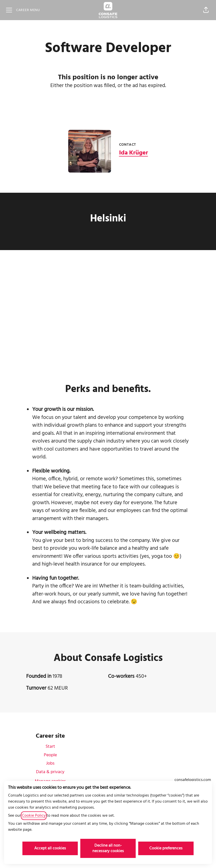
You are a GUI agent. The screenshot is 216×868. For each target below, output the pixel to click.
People (50, 755)
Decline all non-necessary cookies (108, 848)
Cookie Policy (34, 816)
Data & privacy (50, 772)
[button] (206, 10)
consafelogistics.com (193, 780)
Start (50, 747)
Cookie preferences (166, 848)
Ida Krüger (134, 153)
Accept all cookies (50, 848)
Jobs (50, 763)
